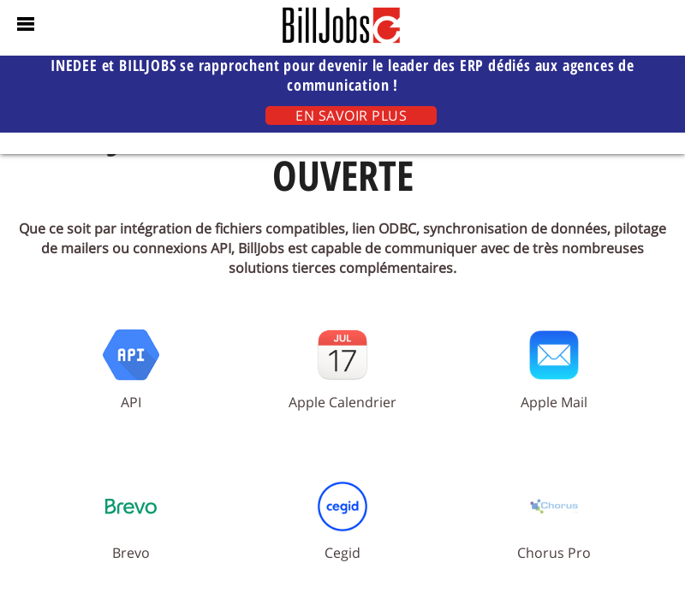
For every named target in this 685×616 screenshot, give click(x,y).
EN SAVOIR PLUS (351, 115)
